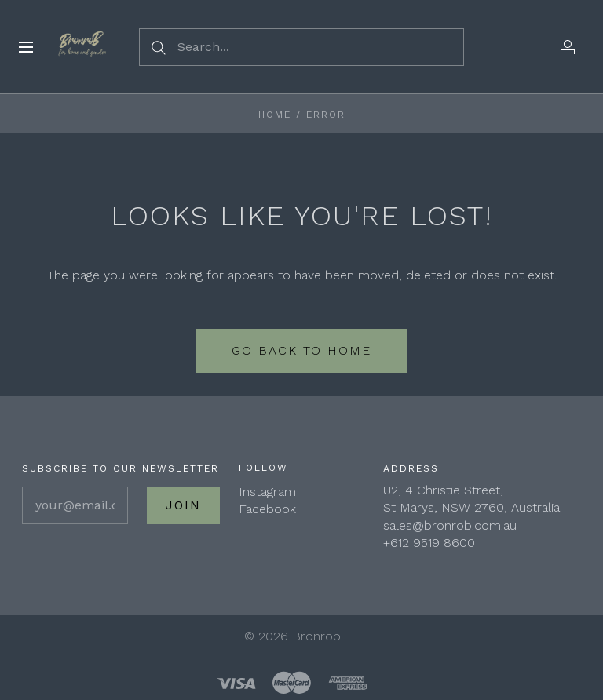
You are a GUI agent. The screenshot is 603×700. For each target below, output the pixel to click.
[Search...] (301, 47)
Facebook (267, 509)
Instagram (267, 492)
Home (275, 115)
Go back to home (301, 350)
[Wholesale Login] (568, 47)
